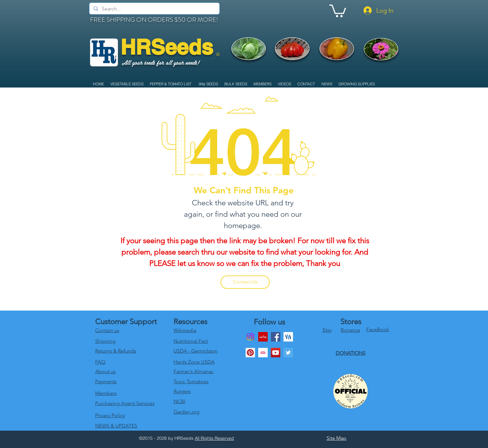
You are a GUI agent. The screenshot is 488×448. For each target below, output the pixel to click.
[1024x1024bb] (263, 353)
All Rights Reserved (214, 438)
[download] (263, 337)
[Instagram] (250, 337)
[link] (338, 10)
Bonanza (350, 330)
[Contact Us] (245, 282)
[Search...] (154, 9)
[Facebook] (276, 337)
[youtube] (276, 353)
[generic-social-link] (288, 337)
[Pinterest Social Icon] (250, 353)
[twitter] (288, 353)
